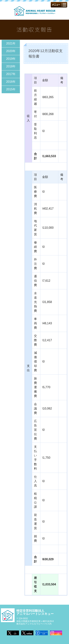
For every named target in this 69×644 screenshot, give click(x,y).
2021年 (11, 43)
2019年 (11, 59)
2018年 (11, 66)
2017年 (11, 74)
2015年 (11, 89)
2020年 (11, 51)
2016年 (11, 82)
